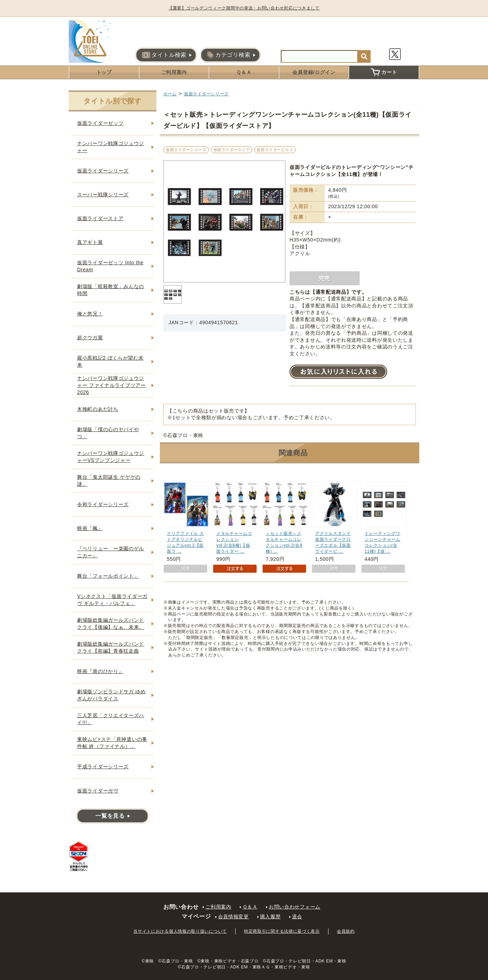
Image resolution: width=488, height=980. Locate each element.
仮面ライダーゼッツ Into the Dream (110, 266)
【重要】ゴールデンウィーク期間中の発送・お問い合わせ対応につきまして (244, 8)
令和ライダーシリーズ (103, 504)
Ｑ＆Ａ (244, 72)
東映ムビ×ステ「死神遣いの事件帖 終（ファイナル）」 (112, 743)
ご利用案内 (174, 72)
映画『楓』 (90, 528)
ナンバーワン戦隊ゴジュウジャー (111, 147)
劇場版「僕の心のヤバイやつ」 (108, 433)
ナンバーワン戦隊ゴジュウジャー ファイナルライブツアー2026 (111, 385)
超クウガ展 (90, 338)
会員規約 (346, 931)
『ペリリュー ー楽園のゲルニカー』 (111, 552)
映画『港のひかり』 (100, 671)
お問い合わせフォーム (295, 907)
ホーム (170, 94)
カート (384, 72)
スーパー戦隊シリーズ (103, 195)
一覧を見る (110, 816)
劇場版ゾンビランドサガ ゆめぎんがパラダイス (111, 695)
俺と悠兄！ (90, 314)
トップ (104, 72)
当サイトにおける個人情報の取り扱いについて (180, 931)
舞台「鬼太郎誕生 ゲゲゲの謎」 (109, 481)
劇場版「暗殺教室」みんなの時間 (111, 290)
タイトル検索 (164, 55)
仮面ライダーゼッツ (100, 123)
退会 (297, 917)
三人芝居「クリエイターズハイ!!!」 (111, 719)
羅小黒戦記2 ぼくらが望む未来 (110, 361)
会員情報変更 (233, 917)
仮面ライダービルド (275, 150)
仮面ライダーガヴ (98, 791)
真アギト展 (90, 242)
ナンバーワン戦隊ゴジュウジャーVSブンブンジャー (111, 457)
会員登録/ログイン (314, 72)
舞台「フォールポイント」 (108, 576)
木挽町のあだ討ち (98, 409)
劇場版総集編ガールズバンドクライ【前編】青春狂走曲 (111, 647)
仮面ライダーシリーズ (206, 94)
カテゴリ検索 (229, 55)
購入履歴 (270, 917)
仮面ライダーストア (232, 150)
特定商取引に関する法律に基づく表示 (282, 931)
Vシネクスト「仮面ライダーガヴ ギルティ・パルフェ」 (112, 600)
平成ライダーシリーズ (103, 767)
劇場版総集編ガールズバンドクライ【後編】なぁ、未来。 (111, 624)
